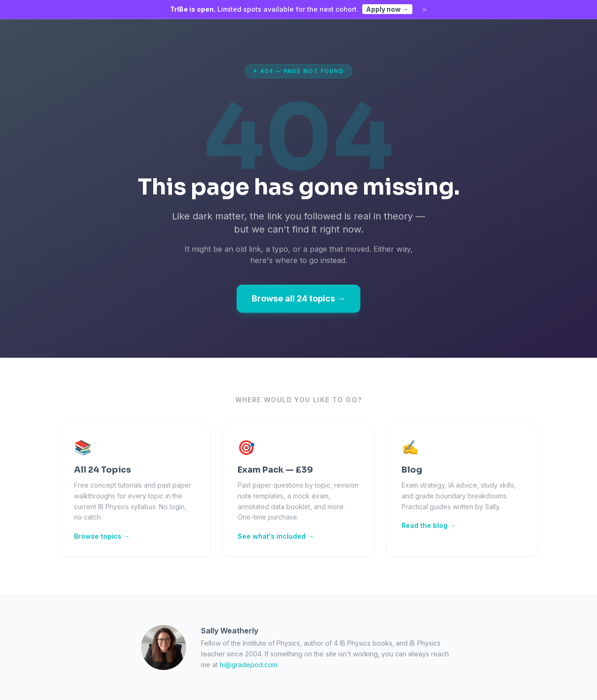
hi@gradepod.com (249, 665)
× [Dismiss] (425, 9)
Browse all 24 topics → (298, 298)
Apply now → (387, 9)
